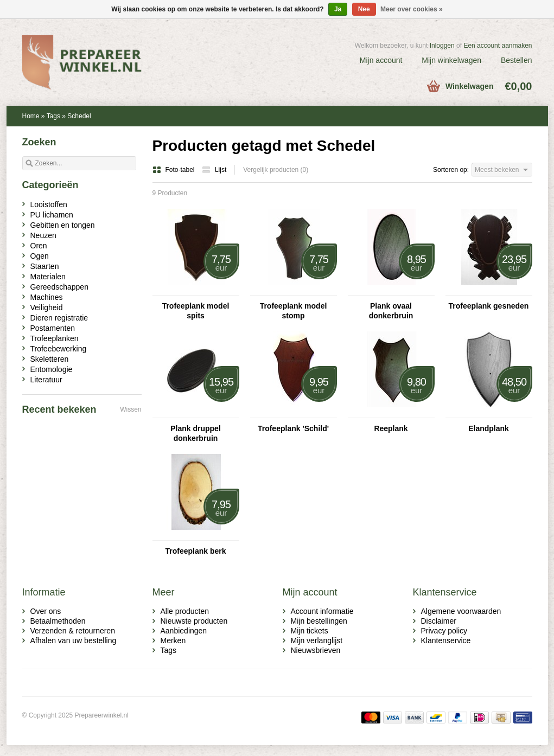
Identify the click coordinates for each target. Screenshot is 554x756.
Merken (173, 640)
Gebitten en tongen (63, 225)
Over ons (46, 611)
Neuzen (43, 235)
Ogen (40, 256)
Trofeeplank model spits (196, 311)
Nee (364, 9)
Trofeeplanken (55, 338)
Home (31, 116)
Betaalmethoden (58, 621)
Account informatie (322, 611)
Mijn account (381, 60)
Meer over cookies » (412, 9)
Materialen (48, 277)
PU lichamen (52, 215)
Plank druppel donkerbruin (196, 433)
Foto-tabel (174, 170)
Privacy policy (444, 631)
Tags (53, 116)
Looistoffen (49, 204)
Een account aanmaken (498, 46)
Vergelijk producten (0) (276, 170)
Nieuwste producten (194, 621)
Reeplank (391, 428)
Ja (338, 9)
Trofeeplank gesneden (489, 306)
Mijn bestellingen (319, 621)
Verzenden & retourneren (73, 631)
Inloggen (442, 46)
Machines (47, 297)
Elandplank (489, 428)
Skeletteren (50, 359)
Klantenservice (446, 640)
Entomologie (52, 369)
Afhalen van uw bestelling (74, 640)
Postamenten (53, 328)
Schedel (79, 116)
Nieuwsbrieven (316, 650)
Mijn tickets (310, 631)
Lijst (214, 170)
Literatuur (46, 380)
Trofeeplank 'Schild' (293, 428)
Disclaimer (439, 621)
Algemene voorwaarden (461, 611)
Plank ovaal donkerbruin (391, 311)
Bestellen (517, 60)
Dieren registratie (59, 318)
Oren (39, 246)
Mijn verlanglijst (317, 640)
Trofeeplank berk (195, 551)
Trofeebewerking (59, 349)
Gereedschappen (59, 287)
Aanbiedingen (184, 631)
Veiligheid (47, 307)
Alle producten (185, 611)
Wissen (130, 409)
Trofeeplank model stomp (294, 311)
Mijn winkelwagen (451, 60)
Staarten (45, 266)
